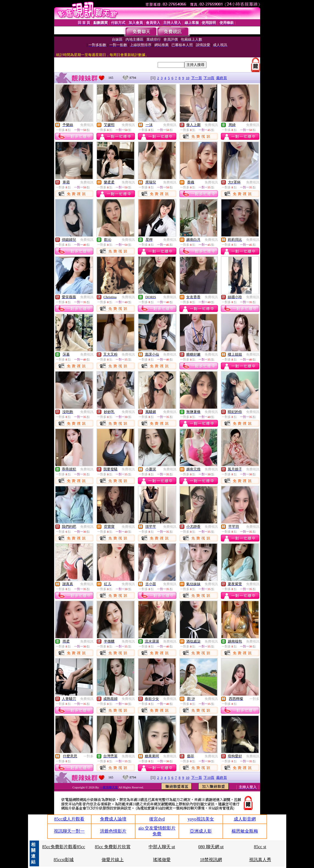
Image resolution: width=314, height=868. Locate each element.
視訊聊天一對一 (69, 831)
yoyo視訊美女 (201, 819)
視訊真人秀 (260, 860)
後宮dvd (157, 819)
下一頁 (197, 78)
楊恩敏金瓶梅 (245, 831)
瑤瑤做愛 (162, 860)
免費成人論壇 (113, 819)
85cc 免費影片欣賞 (113, 847)
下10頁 (209, 78)
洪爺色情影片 (113, 831)
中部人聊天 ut (162, 847)
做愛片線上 (113, 860)
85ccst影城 (64, 860)
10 (187, 78)
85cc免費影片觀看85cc (63, 847)
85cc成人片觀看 (69, 819)
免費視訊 (87, 125)
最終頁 (222, 78)
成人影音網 (245, 819)
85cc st (260, 847)
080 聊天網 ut (211, 847)
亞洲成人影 (201, 831)
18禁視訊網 (211, 860)
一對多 (254, 699)
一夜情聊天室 (109, 787)
